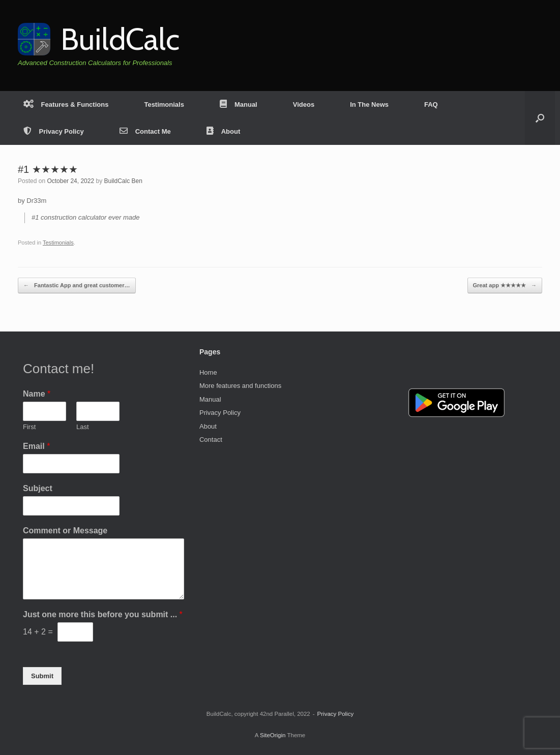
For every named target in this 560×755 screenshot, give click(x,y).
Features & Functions (66, 104)
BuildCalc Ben (123, 181)
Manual (239, 104)
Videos (304, 104)
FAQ (431, 104)
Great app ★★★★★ (505, 285)
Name (37, 394)
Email (36, 446)
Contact (211, 440)
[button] (540, 118)
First (29, 427)
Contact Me (145, 131)
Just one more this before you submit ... (103, 614)
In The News (369, 104)
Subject (38, 488)
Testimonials (164, 104)
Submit (42, 676)
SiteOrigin (273, 735)
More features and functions (240, 386)
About (224, 131)
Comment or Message (65, 531)
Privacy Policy (54, 131)
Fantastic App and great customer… (77, 285)
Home (208, 372)
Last (83, 427)
